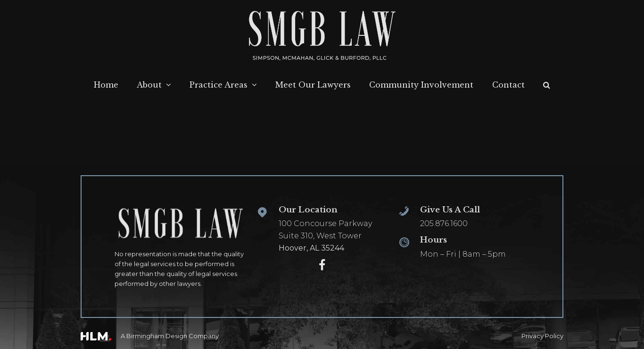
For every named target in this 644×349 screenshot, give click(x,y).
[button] (547, 85)
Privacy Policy (542, 336)
